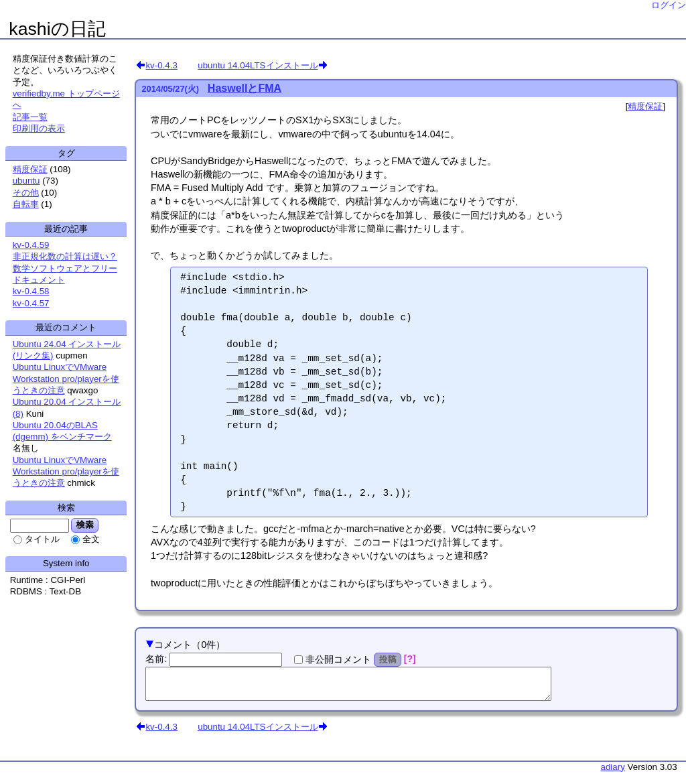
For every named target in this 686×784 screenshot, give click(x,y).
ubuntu (26, 181)
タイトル (42, 539)
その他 (26, 193)
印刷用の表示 (39, 128)
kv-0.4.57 (31, 303)
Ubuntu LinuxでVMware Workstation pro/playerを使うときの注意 (66, 379)
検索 (85, 525)
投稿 (388, 659)
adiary (613, 773)
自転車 (26, 204)
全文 (91, 539)
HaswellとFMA (245, 88)
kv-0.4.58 (31, 291)
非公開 (338, 659)
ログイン (669, 5)
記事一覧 (30, 117)
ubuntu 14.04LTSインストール (258, 65)
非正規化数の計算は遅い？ (65, 256)
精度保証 (645, 106)
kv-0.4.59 (31, 245)
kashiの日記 (57, 29)
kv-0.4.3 (161, 65)
